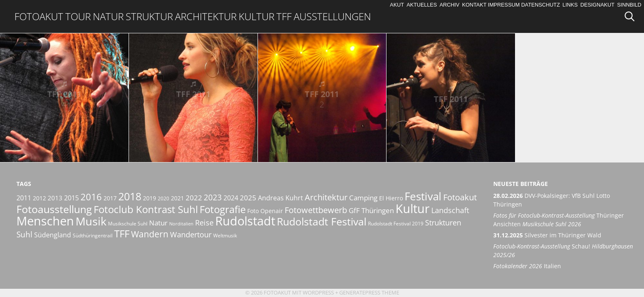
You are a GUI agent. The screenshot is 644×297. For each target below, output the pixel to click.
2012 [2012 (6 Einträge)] (39, 198)
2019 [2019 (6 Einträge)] (149, 198)
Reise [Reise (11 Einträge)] (204, 222)
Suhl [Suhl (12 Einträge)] (24, 234)
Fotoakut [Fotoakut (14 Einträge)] (460, 197)
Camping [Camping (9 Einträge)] (363, 198)
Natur (108, 16)
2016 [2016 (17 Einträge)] (91, 197)
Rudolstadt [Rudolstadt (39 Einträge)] (245, 221)
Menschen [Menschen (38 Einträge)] (45, 221)
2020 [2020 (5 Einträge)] (163, 198)
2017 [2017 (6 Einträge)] (110, 198)
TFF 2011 (64, 99)
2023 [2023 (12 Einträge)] (213, 197)
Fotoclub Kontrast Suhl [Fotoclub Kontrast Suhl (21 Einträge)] (146, 209)
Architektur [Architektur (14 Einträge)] (326, 197)
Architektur (206, 16)
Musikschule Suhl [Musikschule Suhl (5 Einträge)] (128, 224)
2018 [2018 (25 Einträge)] (130, 196)
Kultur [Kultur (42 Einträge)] (413, 209)
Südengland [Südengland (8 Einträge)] (53, 235)
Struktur (149, 16)
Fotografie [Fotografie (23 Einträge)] (223, 209)
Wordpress (318, 292)
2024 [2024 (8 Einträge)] (231, 198)
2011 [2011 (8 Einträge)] (24, 198)
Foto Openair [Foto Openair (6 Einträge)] (265, 211)
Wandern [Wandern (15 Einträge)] (150, 234)
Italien (527, 266)
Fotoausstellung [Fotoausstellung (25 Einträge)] (54, 209)
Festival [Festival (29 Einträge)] (423, 196)
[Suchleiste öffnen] (632, 16)
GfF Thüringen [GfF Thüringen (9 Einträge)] (371, 210)
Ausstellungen (332, 16)
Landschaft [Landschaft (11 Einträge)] (450, 210)
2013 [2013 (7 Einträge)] (55, 198)
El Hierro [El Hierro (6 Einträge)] (391, 198)
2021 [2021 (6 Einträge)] (177, 198)
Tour (78, 16)
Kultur (256, 16)
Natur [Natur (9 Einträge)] (158, 223)
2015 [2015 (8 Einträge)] (71, 198)
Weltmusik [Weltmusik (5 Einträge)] (225, 236)
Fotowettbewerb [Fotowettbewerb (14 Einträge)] (316, 210)
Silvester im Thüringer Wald (547, 235)
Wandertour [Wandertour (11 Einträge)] (191, 234)
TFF (284, 16)
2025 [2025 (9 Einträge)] (248, 198)
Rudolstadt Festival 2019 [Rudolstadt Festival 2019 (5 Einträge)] (396, 224)
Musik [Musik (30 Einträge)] (91, 221)
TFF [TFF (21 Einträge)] (122, 234)
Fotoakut (39, 16)
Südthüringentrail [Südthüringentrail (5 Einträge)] (93, 236)
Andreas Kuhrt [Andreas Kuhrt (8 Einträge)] (281, 198)
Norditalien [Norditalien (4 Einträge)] (181, 224)
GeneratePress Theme (369, 292)
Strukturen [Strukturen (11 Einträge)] (443, 222)
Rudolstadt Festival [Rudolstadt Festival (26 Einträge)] (322, 221)
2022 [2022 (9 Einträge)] (194, 198)
